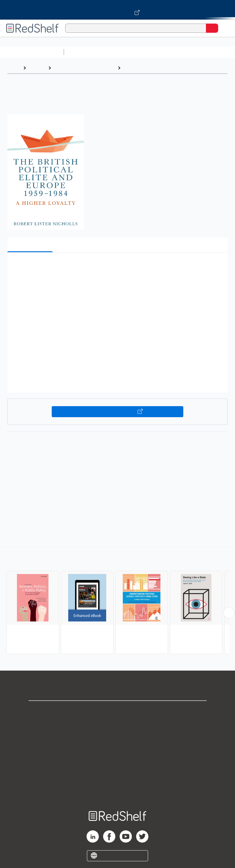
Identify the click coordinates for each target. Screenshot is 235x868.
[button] (117, 266)
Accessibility (117, 778)
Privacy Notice (118, 737)
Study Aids (83, 52)
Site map (117, 791)
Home (14, 68)
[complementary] (117, 601)
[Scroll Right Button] (229, 613)
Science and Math (120, 52)
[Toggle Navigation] (224, 28)
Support (117, 724)
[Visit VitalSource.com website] (117, 10)
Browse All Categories (32, 52)
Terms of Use (118, 751)
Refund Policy (117, 764)
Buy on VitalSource (118, 412)
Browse (37, 68)
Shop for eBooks (117, 711)
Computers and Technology (175, 52)
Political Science (143, 68)
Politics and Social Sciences (84, 68)
